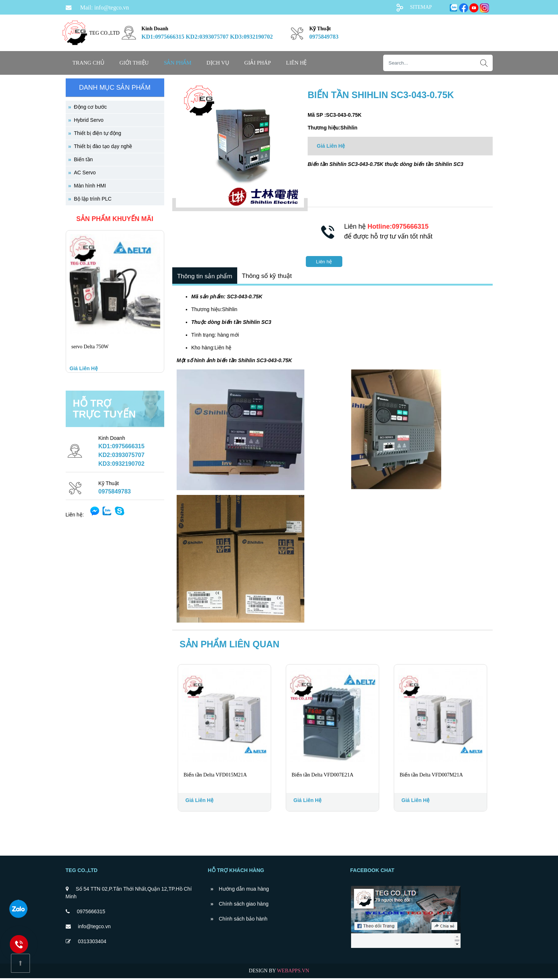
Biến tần (84, 159)
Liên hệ (297, 63)
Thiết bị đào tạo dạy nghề (103, 146)
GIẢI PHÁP (257, 63)
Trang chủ (88, 63)
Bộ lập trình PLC (93, 199)
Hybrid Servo (89, 120)
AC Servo (85, 173)
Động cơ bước (91, 107)
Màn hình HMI (90, 186)
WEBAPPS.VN (293, 973)
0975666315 (91, 913)
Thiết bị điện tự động (98, 133)
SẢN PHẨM (178, 63)
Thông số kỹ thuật (270, 277)
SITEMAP (421, 7)
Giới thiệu (134, 63)
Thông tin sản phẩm (206, 277)
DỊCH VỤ (218, 63)
